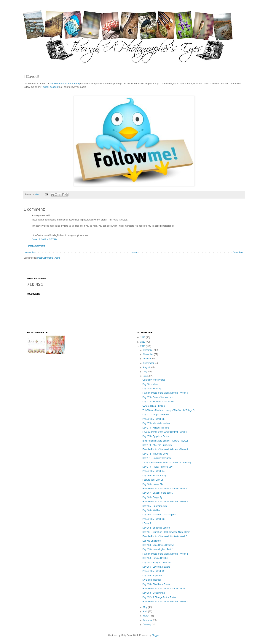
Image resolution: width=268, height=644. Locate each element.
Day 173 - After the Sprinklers (157, 445)
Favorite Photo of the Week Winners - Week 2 (165, 554)
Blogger (155, 635)
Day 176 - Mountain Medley (156, 423)
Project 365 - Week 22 (153, 571)
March (146, 616)
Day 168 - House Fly (153, 484)
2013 (143, 337)
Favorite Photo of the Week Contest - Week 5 (165, 432)
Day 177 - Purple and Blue (155, 415)
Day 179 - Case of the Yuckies (157, 397)
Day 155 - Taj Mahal (152, 576)
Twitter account (50, 87)
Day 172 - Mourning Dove (155, 454)
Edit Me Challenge (151, 541)
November (148, 354)
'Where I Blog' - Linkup (154, 406)
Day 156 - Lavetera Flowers (156, 567)
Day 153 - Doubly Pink (153, 593)
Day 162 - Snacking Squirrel (156, 528)
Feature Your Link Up (153, 480)
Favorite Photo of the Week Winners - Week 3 (165, 502)
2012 (143, 342)
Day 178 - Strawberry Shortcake (158, 402)
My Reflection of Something (64, 84)
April (145, 611)
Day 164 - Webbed (152, 510)
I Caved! (147, 523)
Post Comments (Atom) (49, 258)
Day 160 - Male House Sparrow (158, 545)
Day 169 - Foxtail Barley (154, 476)
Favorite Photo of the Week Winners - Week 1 (165, 602)
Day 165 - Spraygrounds (154, 506)
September (149, 363)
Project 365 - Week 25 (153, 419)
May (145, 607)
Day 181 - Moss (150, 384)
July (145, 372)
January (147, 624)
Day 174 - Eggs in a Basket (156, 436)
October (147, 359)
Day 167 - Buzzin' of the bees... (158, 493)
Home (135, 252)
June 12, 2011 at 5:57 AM (45, 239)
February (148, 620)
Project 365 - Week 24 (153, 471)
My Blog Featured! (151, 580)
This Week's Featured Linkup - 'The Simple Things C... (169, 410)
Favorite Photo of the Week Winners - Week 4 (165, 449)
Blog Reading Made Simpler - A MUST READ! (165, 441)
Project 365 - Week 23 (153, 519)
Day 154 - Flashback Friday (156, 584)
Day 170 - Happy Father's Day (157, 467)
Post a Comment (37, 246)
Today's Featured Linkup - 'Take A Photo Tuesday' (167, 463)
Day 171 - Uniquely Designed (157, 458)
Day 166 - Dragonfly (152, 497)
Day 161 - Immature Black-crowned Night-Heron (166, 532)
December (148, 350)
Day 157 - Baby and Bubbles (157, 563)
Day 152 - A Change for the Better (159, 597)
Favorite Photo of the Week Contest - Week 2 (165, 589)
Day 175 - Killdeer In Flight (155, 428)
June (146, 376)
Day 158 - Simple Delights (155, 558)
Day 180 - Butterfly (152, 389)
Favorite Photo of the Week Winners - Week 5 (165, 393)
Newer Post (30, 252)
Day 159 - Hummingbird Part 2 (157, 549)
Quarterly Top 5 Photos (154, 380)
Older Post (238, 252)
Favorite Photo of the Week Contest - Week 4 (165, 489)
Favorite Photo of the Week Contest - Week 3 (165, 536)
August (147, 367)
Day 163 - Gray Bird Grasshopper (159, 515)
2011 (143, 346)
